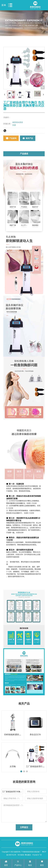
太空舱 (13, 766)
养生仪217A (35, 735)
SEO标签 (21, 855)
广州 (40, 855)
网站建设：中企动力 (32, 855)
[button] (21, 771)
